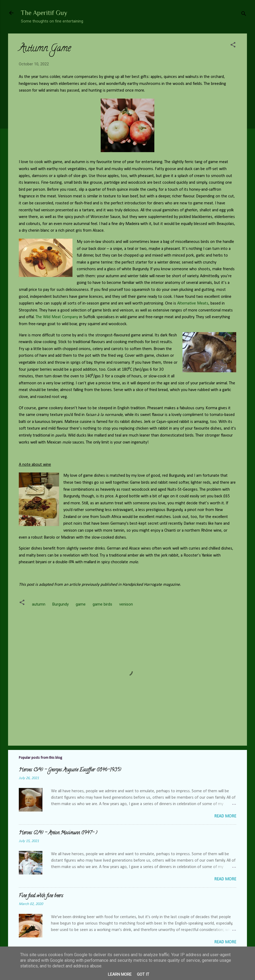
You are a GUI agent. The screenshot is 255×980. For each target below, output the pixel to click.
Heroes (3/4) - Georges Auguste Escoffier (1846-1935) (70, 770)
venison (126, 604)
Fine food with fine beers (41, 896)
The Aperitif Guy (44, 13)
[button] (233, 46)
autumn (39, 604)
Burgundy (61, 604)
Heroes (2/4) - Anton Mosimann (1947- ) (58, 833)
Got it (143, 974)
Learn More (120, 974)
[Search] (244, 15)
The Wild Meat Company (57, 317)
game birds (102, 604)
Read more (225, 816)
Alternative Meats (193, 303)
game (81, 604)
